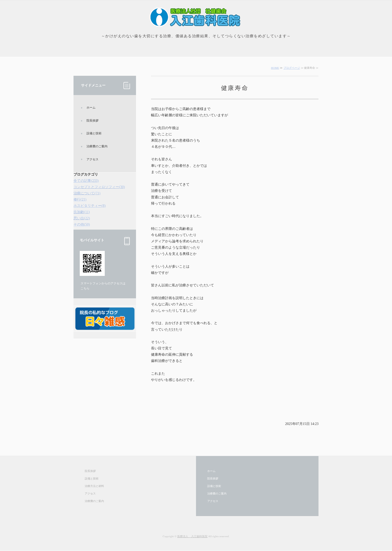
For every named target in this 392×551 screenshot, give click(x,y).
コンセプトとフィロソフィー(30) (99, 187)
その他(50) (82, 224)
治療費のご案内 (97, 146)
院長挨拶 (92, 121)
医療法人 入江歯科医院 (192, 536)
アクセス (92, 159)
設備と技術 (94, 133)
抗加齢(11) (82, 212)
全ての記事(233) (86, 181)
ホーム (91, 108)
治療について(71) (87, 193)
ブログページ (292, 68)
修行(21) (80, 199)
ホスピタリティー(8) (89, 206)
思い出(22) (82, 218)
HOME (275, 68)
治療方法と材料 (94, 486)
